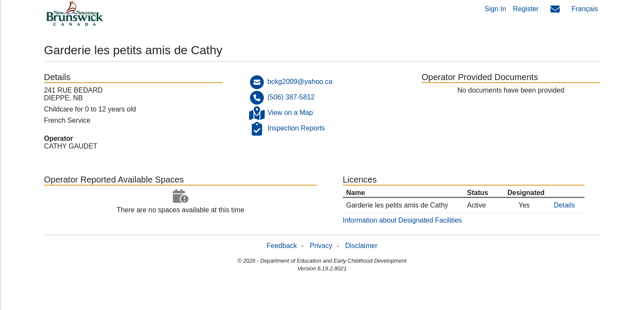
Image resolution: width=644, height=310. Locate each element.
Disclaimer (361, 246)
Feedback (282, 246)
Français (585, 9)
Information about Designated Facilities (402, 220)
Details (564, 205)
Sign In (495, 9)
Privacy (321, 246)
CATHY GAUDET (71, 146)
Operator (59, 138)
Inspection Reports (296, 128)
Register (526, 9)
